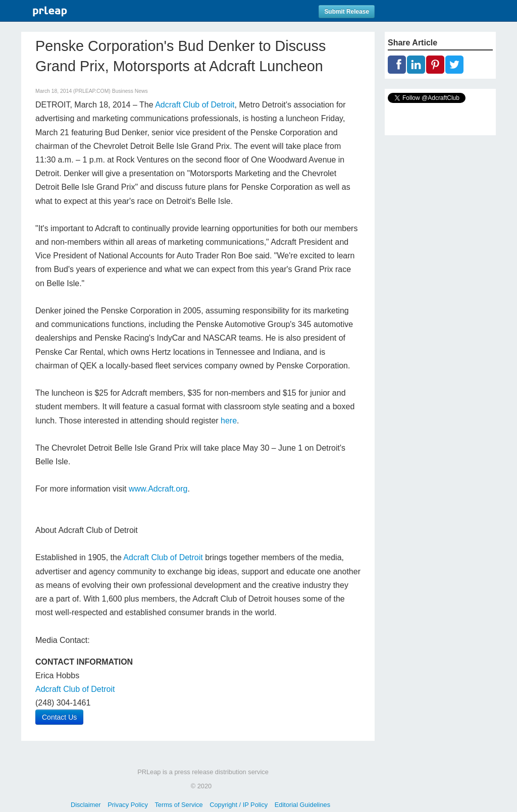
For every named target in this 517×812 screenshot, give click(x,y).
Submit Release (347, 12)
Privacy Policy (128, 805)
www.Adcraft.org (158, 489)
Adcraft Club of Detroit (195, 105)
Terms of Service (178, 805)
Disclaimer (86, 805)
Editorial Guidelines (302, 805)
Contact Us (59, 717)
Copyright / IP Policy (239, 805)
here (229, 421)
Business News (130, 91)
